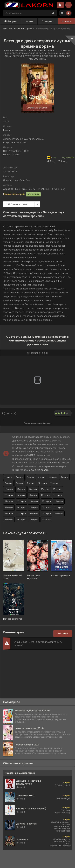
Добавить (63, 634)
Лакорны (11, 21)
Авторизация (60, 5)
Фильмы (29, 21)
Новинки (66, 21)
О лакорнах (48, 21)
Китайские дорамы (23, 28)
